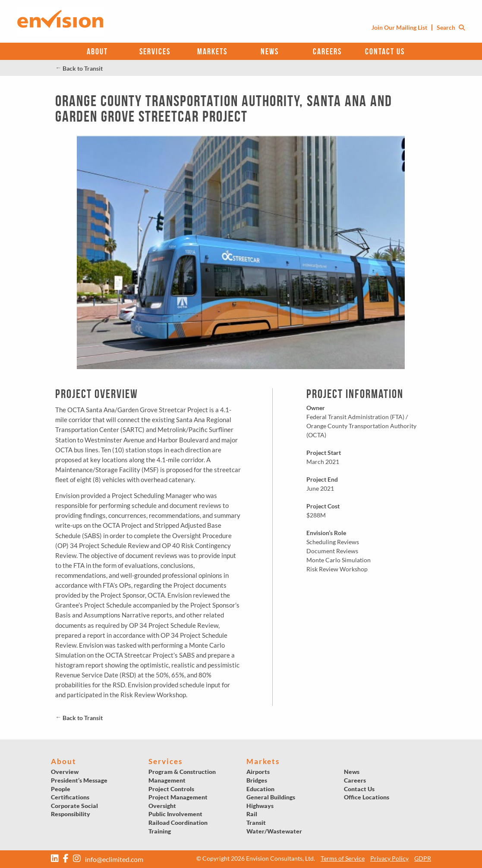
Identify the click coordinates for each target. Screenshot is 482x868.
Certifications (70, 797)
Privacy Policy (389, 858)
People (61, 789)
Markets (212, 51)
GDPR (423, 858)
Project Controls (171, 789)
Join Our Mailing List (399, 27)
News (270, 51)
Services (155, 51)
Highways (260, 806)
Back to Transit (79, 68)
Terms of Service (343, 858)
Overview (65, 772)
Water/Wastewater (274, 831)
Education (260, 789)
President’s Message (79, 780)
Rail (252, 814)
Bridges (257, 780)
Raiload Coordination (178, 823)
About (97, 51)
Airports (258, 772)
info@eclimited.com (114, 859)
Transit (256, 823)
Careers (327, 51)
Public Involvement (175, 814)
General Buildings (271, 797)
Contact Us (385, 51)
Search (451, 27)
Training (160, 831)
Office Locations (367, 797)
